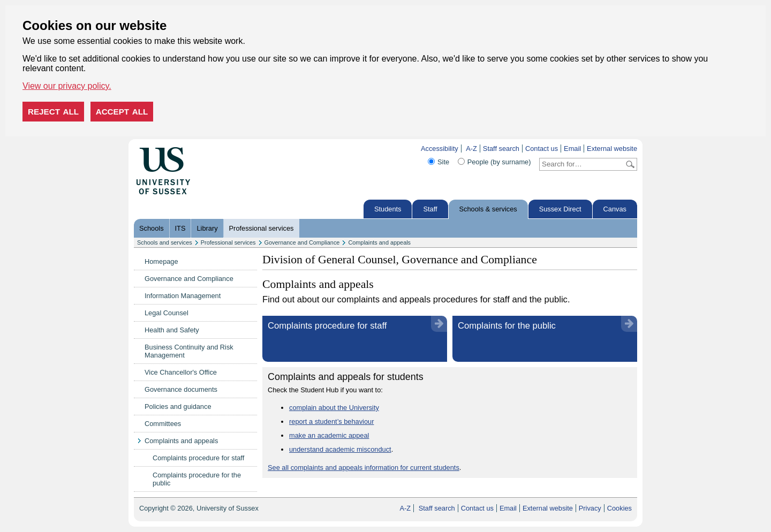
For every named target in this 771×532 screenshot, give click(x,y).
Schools (152, 228)
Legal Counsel (167, 313)
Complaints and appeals (379, 242)
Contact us (542, 149)
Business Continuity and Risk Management (189, 351)
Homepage (161, 261)
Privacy (590, 508)
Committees (163, 424)
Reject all (53, 112)
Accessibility (440, 149)
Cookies (619, 508)
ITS (180, 228)
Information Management (183, 296)
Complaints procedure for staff (198, 458)
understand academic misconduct (340, 449)
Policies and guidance (178, 406)
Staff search (501, 149)
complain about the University (334, 408)
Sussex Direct (560, 209)
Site (443, 162)
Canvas (615, 209)
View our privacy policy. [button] (67, 86)
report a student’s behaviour (331, 421)
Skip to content (213, 149)
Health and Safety (172, 330)
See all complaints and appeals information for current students (364, 468)
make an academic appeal (329, 435)
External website (612, 149)
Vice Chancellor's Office (181, 372)
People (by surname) (499, 162)
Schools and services (165, 242)
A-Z (471, 149)
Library (207, 228)
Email (572, 149)
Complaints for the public (507, 326)
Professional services (262, 228)
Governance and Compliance (302, 242)
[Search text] (582, 164)
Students (388, 209)
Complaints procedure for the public (197, 479)
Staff (430, 209)
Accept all (122, 112)
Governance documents (181, 389)
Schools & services (488, 209)
